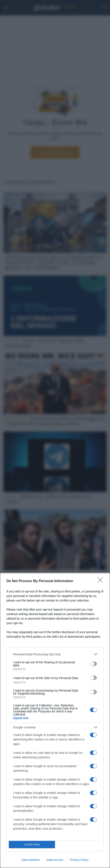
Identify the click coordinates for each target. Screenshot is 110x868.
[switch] (93, 664)
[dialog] (55, 720)
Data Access (55, 860)
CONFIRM (32, 845)
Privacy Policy (79, 860)
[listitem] (55, 654)
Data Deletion (31, 860)
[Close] (102, 581)
